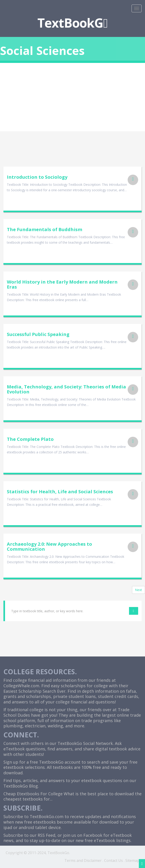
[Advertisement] (72, 97)
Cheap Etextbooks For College (33, 794)
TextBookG (72, 23)
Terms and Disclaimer (83, 860)
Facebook (93, 835)
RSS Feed (46, 835)
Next (138, 590)
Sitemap (132, 860)
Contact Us (113, 860)
